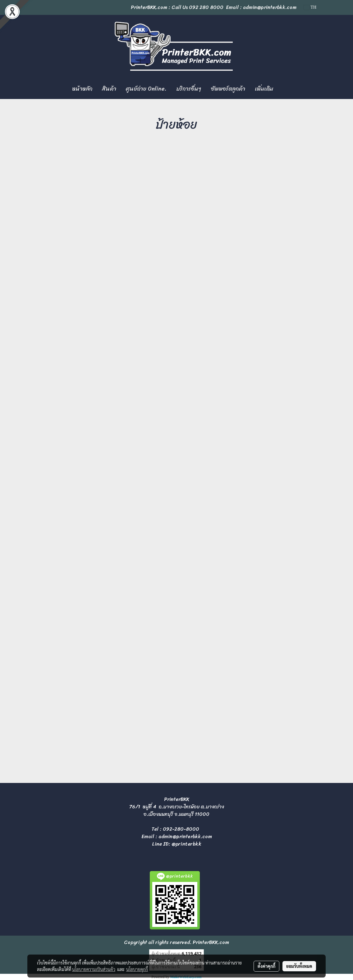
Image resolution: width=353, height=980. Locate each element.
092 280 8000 (206, 7)
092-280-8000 (181, 829)
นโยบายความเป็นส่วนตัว (94, 969)
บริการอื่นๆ (189, 89)
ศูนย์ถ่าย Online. (146, 89)
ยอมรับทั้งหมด (299, 966)
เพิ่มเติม (264, 89)
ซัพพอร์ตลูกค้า (228, 89)
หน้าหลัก (82, 89)
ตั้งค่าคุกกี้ (266, 966)
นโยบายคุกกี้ (137, 969)
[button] (283, 89)
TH (310, 7)
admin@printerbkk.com (185, 836)
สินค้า (109, 89)
